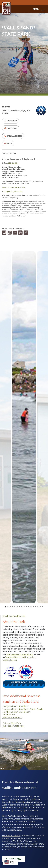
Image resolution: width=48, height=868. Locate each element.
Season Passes (10, 660)
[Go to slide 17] (42, 607)
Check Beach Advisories (14, 616)
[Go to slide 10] (26, 607)
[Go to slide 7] (19, 607)
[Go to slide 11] (29, 607)
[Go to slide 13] (33, 607)
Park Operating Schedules (12, 191)
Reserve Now (14, 859)
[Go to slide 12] (31, 607)
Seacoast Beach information (20, 654)
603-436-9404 (13, 163)
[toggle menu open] (39, 9)
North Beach (9, 715)
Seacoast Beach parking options (21, 657)
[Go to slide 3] (10, 607)
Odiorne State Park (12, 723)
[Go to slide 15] (38, 607)
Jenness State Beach (12, 717)
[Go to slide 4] (13, 607)
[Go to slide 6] (17, 607)
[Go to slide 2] (8, 607)
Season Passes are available (13, 187)
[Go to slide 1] (6, 607)
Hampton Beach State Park (16, 706)
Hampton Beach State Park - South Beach (23, 709)
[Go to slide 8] (22, 607)
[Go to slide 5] (15, 607)
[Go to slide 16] (40, 607)
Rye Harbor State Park (13, 726)
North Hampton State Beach (16, 712)
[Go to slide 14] (36, 607)
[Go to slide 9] (24, 607)
